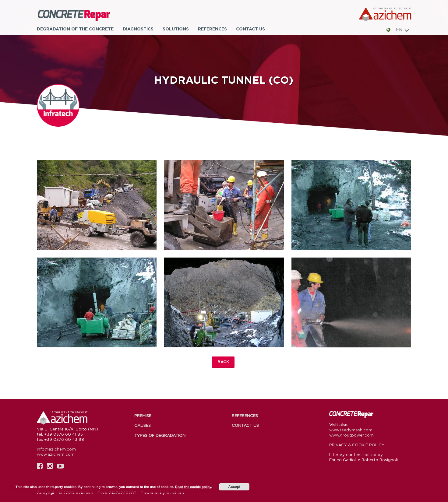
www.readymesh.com (351, 430)
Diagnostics (138, 29)
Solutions (176, 29)
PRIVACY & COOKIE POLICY (357, 445)
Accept (234, 487)
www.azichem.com (56, 454)
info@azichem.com (56, 449)
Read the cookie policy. (194, 487)
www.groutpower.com (351, 435)
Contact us (250, 29)
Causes (143, 425)
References (212, 29)
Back (223, 362)
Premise (143, 416)
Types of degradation (160, 435)
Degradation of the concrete (75, 29)
